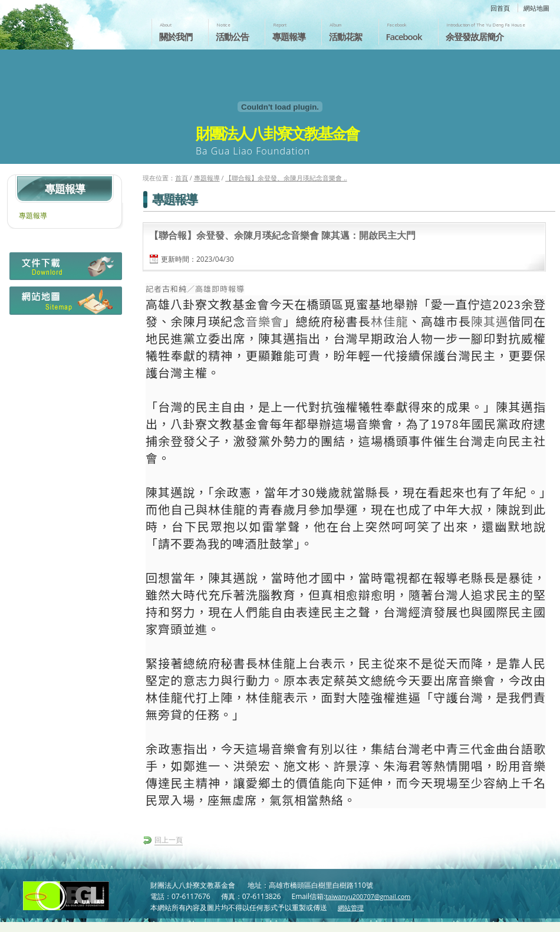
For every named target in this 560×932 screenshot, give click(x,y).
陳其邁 (490, 321)
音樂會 (265, 321)
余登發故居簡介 (475, 37)
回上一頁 (169, 840)
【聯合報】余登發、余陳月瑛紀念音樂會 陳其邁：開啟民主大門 (282, 235)
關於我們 (176, 37)
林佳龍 (390, 321)
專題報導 (289, 37)
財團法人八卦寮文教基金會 (70, 22)
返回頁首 (538, 922)
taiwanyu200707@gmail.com (368, 896)
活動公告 (232, 37)
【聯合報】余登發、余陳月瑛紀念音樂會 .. (286, 178)
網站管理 (351, 908)
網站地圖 (536, 8)
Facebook (404, 37)
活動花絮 (345, 37)
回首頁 (500, 8)
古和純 (174, 289)
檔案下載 (65, 269)
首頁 (182, 178)
